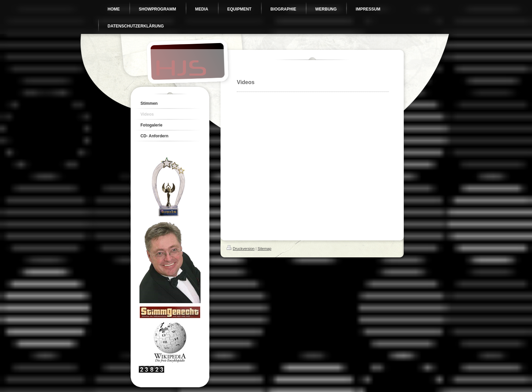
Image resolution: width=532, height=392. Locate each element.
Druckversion (241, 249)
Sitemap (264, 249)
